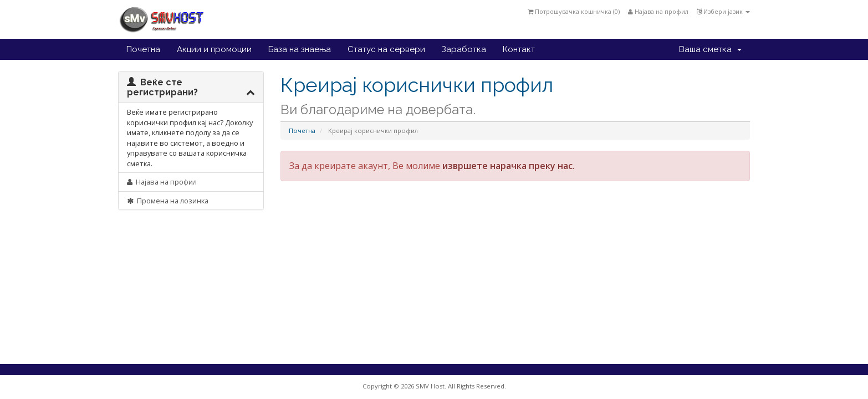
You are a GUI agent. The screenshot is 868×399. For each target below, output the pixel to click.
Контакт (519, 49)
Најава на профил (658, 11)
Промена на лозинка (168, 201)
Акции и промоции (214, 49)
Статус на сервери (386, 49)
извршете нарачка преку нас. (509, 166)
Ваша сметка (710, 49)
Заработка (464, 49)
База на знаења (300, 49)
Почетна (143, 49)
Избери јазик (723, 11)
